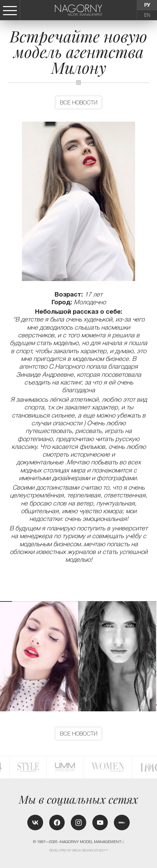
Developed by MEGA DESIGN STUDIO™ (79, 850)
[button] (153, 656)
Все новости (79, 102)
